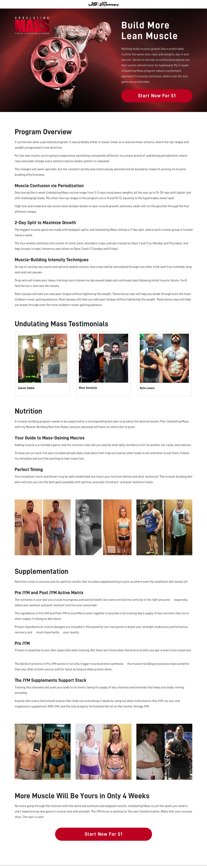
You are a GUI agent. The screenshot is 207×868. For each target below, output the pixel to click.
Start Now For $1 (157, 96)
